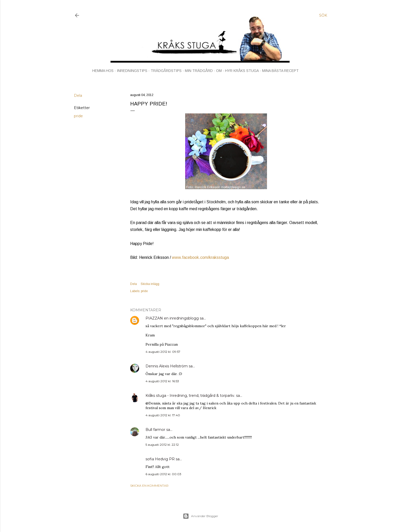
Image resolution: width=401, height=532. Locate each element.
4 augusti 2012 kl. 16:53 (162, 381)
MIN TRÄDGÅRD (199, 71)
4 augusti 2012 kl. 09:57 (163, 352)
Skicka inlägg (150, 284)
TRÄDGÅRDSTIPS (166, 71)
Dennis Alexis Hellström (167, 366)
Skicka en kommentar (149, 486)
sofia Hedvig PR (160, 459)
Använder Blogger (201, 516)
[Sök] (323, 15)
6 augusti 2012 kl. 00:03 (163, 474)
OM (219, 71)
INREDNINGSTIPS (132, 71)
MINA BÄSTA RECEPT (280, 71)
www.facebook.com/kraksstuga (200, 257)
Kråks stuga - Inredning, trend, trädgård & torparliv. (190, 396)
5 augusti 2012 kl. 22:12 (162, 445)
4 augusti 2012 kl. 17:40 (163, 415)
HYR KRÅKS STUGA (242, 71)
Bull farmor (155, 430)
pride (78, 116)
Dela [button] (78, 95)
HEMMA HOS (103, 71)
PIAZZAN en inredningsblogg (172, 318)
